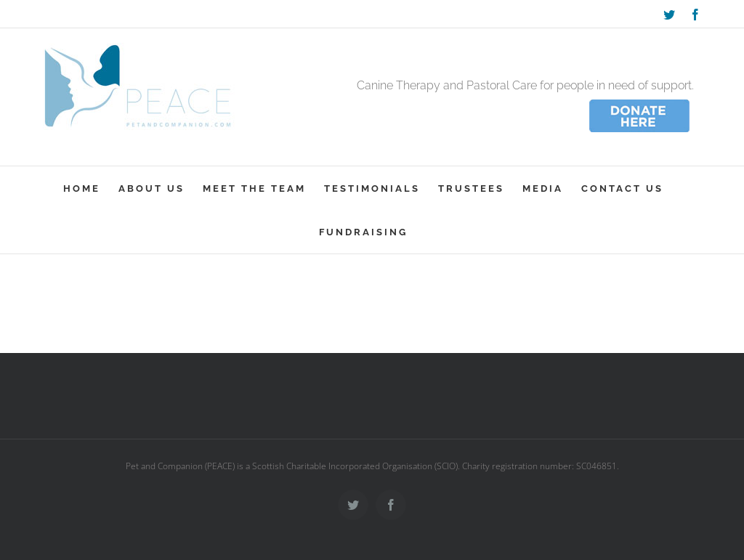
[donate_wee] (639, 101)
